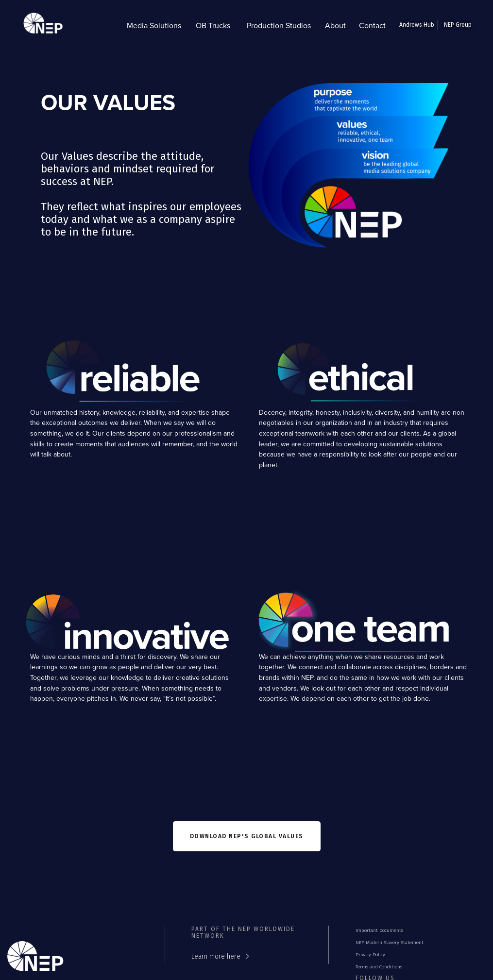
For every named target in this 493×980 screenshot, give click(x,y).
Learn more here (216, 956)
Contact (372, 25)
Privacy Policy (370, 955)
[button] (154, 25)
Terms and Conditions (379, 967)
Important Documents (379, 930)
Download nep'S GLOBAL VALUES (247, 836)
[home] (41, 25)
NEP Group (458, 25)
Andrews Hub (417, 25)
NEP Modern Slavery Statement (390, 943)
